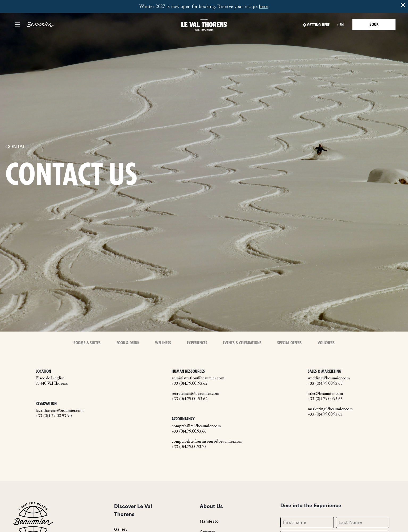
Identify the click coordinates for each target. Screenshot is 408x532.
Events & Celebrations (242, 343)
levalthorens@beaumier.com (60, 411)
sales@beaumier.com (325, 394)
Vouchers (326, 343)
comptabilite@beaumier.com (196, 426)
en (342, 25)
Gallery (121, 529)
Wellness (163, 343)
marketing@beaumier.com (330, 409)
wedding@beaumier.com (329, 378)
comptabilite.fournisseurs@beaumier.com (207, 442)
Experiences (197, 343)
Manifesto (209, 521)
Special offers (289, 343)
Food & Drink (128, 343)
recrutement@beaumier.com (195, 394)
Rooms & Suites (87, 343)
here (263, 7)
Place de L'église (50, 378)
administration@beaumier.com (198, 378)
